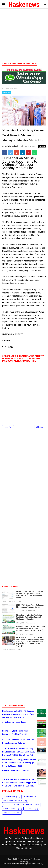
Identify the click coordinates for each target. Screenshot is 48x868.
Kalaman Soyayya (10, 809)
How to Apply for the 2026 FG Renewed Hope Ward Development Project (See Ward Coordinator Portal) (18, 714)
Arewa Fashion (9, 797)
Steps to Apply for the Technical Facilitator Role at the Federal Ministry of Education (29, 617)
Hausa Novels (9, 805)
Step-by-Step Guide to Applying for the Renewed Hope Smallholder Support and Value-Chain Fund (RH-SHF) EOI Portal (19, 783)
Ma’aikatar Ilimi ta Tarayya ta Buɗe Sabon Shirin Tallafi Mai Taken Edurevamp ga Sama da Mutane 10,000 (19, 763)
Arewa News (7, 92)
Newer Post (8, 427)
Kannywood (29, 809)
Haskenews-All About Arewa (30, 859)
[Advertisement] (24, 36)
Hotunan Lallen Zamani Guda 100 (16, 771)
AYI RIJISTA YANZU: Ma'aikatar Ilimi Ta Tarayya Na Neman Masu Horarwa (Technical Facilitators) (31, 628)
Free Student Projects (13, 801)
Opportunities (9, 813)
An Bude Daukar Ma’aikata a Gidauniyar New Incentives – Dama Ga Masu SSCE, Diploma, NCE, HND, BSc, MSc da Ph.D (19, 752)
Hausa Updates (28, 805)
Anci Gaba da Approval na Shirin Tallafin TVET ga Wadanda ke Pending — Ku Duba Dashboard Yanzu (30, 595)
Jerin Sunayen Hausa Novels (14, 722)
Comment (42, 146)
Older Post (40, 427)
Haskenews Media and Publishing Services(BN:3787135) (23, 864)
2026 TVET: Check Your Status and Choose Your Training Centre (30, 606)
